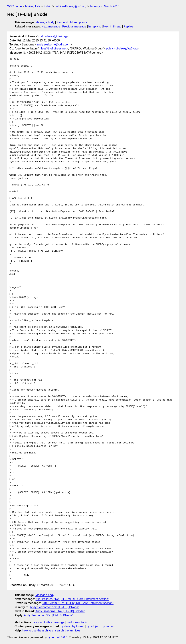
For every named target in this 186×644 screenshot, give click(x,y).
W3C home (15, 6)
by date (65, 626)
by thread (78, 626)
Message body (45, 22)
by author (108, 626)
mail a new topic (77, 622)
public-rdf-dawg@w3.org (70, 6)
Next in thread (112, 26)
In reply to (95, 26)
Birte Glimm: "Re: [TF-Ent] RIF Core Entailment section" (77, 603)
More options (79, 22)
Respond (62, 22)
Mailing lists (33, 6)
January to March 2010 (104, 6)
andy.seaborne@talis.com (53, 44)
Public (47, 6)
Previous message (74, 26)
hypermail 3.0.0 (57, 637)
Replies (128, 26)
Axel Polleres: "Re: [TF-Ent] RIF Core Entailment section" (72, 599)
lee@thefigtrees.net (54, 48)
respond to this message (48, 622)
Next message (51, 26)
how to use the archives (38, 630)
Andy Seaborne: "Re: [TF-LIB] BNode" (54, 607)
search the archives (68, 630)
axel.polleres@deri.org (52, 36)
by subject (93, 626)
